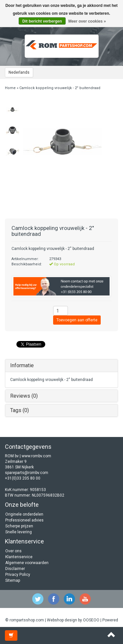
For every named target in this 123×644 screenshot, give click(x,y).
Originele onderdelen (24, 514)
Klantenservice (19, 557)
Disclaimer (15, 569)
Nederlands (19, 72)
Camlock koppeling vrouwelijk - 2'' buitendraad (60, 88)
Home (10, 88)
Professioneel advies (24, 520)
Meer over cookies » (87, 21)
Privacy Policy (18, 575)
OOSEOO (91, 620)
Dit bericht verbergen (42, 21)
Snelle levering (19, 532)
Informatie (22, 365)
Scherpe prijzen (19, 526)
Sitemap (13, 580)
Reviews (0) (24, 396)
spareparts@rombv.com (27, 473)
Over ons (13, 551)
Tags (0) (20, 410)
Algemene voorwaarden (27, 563)
